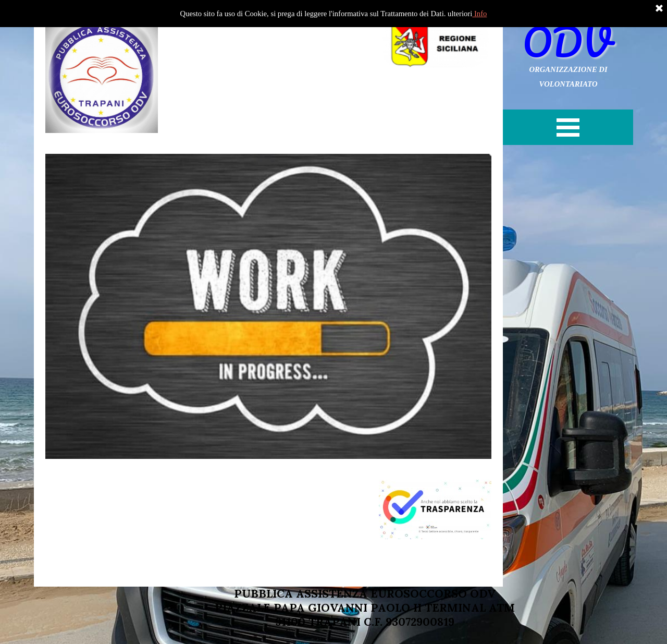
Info (479, 14)
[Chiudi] (659, 9)
